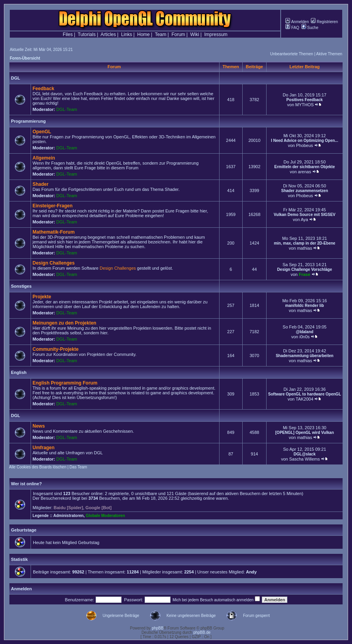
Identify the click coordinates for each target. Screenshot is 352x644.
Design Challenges (54, 263)
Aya (304, 220)
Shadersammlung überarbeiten (304, 356)
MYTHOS (304, 105)
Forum (178, 34)
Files (68, 34)
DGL (15, 78)
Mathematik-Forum (54, 232)
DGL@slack (305, 454)
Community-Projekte (55, 349)
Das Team (78, 467)
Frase (304, 274)
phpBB (158, 628)
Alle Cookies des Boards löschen (38, 467)
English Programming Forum (65, 383)
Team (161, 34)
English (19, 372)
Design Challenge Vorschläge (305, 269)
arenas (305, 172)
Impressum (216, 34)
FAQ (292, 28)
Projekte (42, 297)
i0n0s (305, 337)
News (39, 426)
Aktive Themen (329, 54)
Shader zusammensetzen (305, 191)
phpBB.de (202, 632)
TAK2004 (304, 399)
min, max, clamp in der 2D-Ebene (305, 243)
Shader (41, 184)
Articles (108, 34)
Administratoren (68, 516)
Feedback (43, 89)
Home (143, 34)
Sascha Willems (305, 459)
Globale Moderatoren (105, 516)
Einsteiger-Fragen (53, 206)
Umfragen (44, 448)
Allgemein (44, 158)
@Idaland (305, 332)
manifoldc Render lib (305, 306)
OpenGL (42, 132)
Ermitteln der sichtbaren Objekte (305, 167)
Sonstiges (21, 286)
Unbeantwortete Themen (292, 54)
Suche (310, 28)
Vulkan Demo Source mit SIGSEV (304, 215)
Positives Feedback (305, 100)
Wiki (195, 34)
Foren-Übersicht (25, 58)
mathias (305, 248)
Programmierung (28, 121)
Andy (251, 572)
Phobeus (304, 145)
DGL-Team (67, 109)
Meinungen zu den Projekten (64, 323)
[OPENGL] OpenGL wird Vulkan (304, 433)
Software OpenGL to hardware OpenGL (305, 394)
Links (127, 34)
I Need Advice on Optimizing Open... (304, 141)
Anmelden (297, 22)
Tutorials (87, 34)
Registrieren (324, 22)
